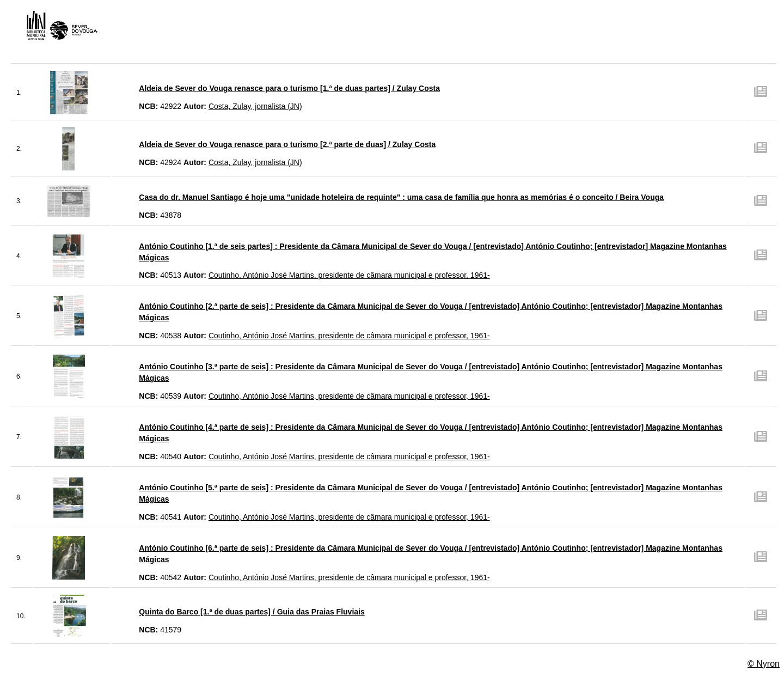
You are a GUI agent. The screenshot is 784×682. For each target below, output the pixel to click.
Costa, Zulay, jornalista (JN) (255, 106)
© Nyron (764, 664)
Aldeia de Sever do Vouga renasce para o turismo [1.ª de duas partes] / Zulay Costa (289, 88)
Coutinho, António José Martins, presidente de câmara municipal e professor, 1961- (349, 275)
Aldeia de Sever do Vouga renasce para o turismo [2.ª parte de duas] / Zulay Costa (287, 144)
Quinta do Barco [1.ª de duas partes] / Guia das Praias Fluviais (252, 612)
